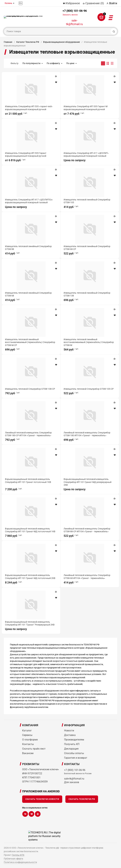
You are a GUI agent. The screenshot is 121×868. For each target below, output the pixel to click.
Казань (8, 3)
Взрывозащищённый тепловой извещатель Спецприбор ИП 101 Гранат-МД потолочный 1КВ (30, 530)
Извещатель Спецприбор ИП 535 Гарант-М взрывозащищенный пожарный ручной (86, 108)
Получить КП (72, 744)
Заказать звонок (70, 15)
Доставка (70, 735)
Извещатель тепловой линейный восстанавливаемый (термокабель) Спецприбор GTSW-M (89, 342)
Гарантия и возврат (76, 758)
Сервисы (27, 735)
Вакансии (28, 753)
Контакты (28, 744)
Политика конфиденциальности (20, 862)
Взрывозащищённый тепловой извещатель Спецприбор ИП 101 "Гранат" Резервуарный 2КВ (30, 623)
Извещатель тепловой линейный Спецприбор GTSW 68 (28, 294)
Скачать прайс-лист (34, 749)
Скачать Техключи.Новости (42, 799)
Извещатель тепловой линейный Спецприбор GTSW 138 (87, 294)
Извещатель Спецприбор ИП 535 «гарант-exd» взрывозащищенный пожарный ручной (29, 108)
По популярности (31, 63)
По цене (70, 63)
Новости (69, 731)
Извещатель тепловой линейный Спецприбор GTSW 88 (28, 248)
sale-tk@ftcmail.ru (74, 22)
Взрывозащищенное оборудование (62, 42)
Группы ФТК (18, 855)
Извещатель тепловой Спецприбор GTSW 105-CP (89, 389)
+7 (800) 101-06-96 (75, 12)
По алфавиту (53, 63)
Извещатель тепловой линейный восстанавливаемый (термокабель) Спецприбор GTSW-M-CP (30, 342)
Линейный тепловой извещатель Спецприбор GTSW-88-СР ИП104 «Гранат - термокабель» (87, 530)
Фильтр (14, 63)
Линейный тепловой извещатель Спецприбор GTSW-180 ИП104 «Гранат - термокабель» (87, 434)
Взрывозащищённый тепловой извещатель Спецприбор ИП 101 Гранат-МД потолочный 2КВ (30, 577)
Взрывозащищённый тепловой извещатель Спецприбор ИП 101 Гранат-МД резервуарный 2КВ (88, 482)
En (21, 3)
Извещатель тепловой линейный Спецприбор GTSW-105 (87, 201)
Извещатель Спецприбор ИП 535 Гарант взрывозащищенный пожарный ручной (26, 154)
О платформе (30, 740)
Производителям (74, 740)
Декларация (71, 749)
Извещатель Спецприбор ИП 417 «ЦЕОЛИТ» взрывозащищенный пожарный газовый (86, 154)
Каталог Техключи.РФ (28, 42)
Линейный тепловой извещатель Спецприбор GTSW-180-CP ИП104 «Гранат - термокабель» (28, 434)
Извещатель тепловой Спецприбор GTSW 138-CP (30, 389)
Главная (8, 42)
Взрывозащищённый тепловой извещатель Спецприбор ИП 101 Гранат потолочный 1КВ (28, 481)
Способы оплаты (74, 753)
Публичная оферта (13, 859)
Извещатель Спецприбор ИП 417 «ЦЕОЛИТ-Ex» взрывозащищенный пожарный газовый (29, 201)
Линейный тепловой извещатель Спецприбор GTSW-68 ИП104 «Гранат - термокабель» (87, 577)
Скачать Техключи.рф (82, 799)
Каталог (27, 731)
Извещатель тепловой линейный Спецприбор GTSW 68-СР (87, 248)
